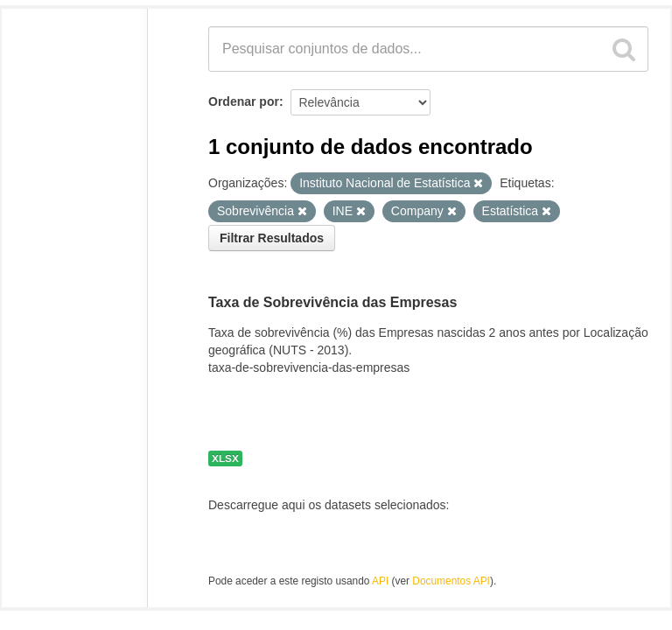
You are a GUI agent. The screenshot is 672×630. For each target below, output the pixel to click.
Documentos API (451, 581)
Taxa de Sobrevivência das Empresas (332, 302)
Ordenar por (244, 101)
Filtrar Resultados (272, 238)
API (380, 581)
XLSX (225, 458)
